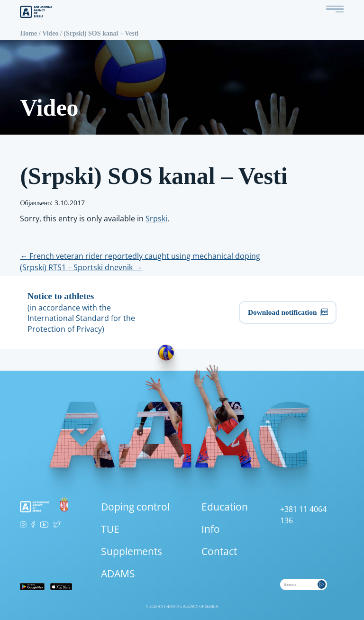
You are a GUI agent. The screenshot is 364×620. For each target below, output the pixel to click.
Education (225, 507)
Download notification (288, 312)
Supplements (132, 551)
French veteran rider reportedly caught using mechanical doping (140, 256)
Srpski (156, 219)
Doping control (135, 507)
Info (211, 529)
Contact (219, 551)
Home (28, 33)
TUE (110, 529)
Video (50, 33)
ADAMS (118, 574)
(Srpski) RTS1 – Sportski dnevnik (81, 267)
